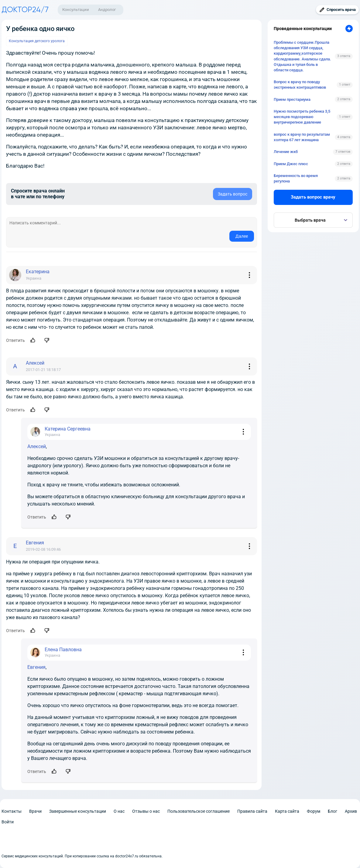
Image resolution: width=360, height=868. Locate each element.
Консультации (76, 10)
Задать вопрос (233, 194)
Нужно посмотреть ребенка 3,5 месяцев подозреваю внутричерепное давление (302, 117)
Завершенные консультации (78, 811)
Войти (8, 822)
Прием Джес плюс (291, 164)
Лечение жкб (286, 152)
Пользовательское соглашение (199, 811)
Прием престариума (292, 99)
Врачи (35, 811)
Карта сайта (287, 811)
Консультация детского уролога (37, 41)
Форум (314, 811)
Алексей (37, 446)
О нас (119, 811)
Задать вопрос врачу (313, 197)
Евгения (36, 667)
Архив (351, 811)
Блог (333, 811)
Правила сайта (252, 811)
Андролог (107, 10)
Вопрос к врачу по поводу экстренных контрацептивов (300, 85)
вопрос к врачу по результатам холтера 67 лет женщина (302, 137)
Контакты (12, 811)
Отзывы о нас (146, 811)
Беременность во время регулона (296, 178)
